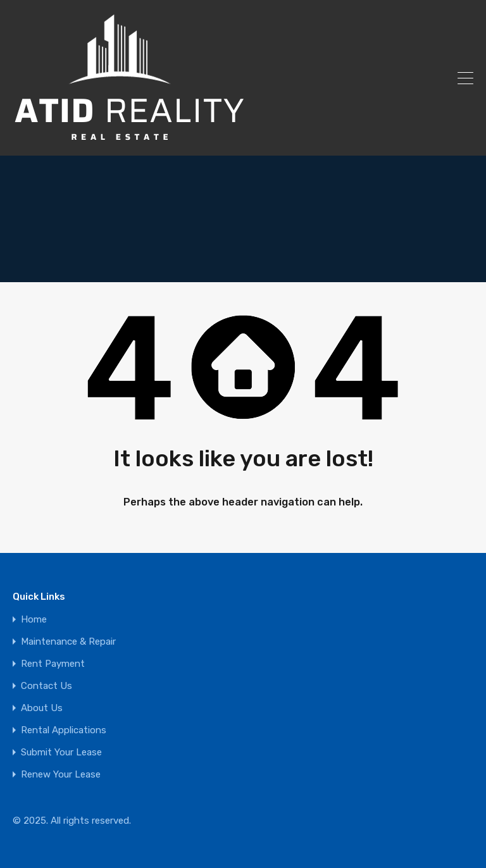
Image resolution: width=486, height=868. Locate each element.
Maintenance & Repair (68, 642)
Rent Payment (53, 664)
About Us (42, 708)
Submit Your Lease (61, 753)
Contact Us (47, 686)
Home (34, 620)
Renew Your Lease (61, 775)
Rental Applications (64, 730)
